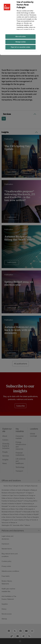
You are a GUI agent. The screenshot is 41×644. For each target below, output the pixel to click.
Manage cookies (21, 42)
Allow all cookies (20, 36)
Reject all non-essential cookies (20, 47)
